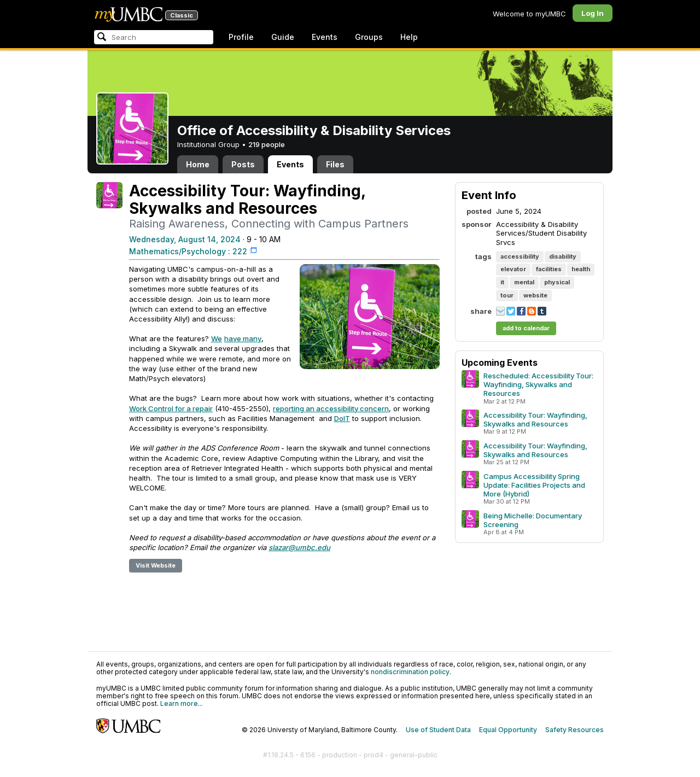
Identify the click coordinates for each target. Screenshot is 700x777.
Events (325, 37)
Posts (243, 164)
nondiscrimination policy (410, 672)
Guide (283, 37)
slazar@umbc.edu (299, 547)
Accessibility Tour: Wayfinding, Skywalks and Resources (535, 419)
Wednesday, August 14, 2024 (185, 239)
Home (198, 164)
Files (335, 164)
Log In (593, 13)
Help (409, 37)
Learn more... (182, 703)
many (251, 338)
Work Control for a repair (171, 408)
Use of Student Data (438, 730)
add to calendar (526, 328)
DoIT (342, 418)
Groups (369, 37)
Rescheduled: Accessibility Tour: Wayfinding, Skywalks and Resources (538, 384)
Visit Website (156, 565)
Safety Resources (574, 730)
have (233, 338)
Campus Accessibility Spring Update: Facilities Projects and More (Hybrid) (534, 485)
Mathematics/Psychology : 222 (188, 251)
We (217, 338)
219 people (267, 144)
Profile (241, 37)
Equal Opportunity (508, 730)
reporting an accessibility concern (331, 408)
